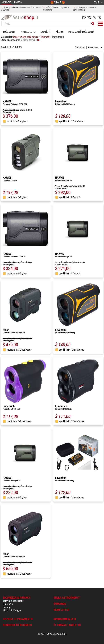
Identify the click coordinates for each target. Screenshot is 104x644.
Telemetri (46, 37)
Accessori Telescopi (81, 31)
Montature (28, 31)
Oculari (45, 31)
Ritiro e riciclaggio (12, 610)
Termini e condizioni (13, 601)
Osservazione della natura (26, 37)
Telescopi (9, 31)
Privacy (6, 607)
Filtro (59, 31)
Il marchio (8, 604)
